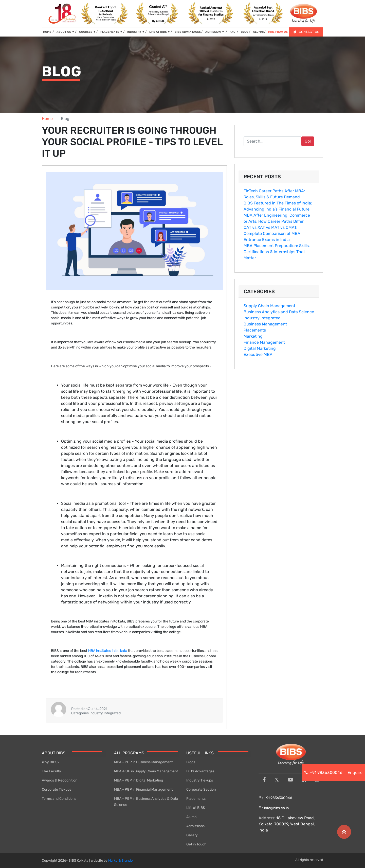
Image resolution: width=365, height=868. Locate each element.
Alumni (192, 817)
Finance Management (264, 342)
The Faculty (51, 771)
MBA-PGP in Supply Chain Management (146, 771)
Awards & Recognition (60, 780)
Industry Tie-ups (200, 780)
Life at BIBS (196, 808)
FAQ (233, 32)
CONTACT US (306, 32)
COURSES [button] (87, 32)
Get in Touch (196, 844)
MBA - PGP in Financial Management (143, 789)
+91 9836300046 (278, 798)
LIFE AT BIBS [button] (160, 32)
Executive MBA (258, 354)
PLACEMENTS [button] (112, 32)
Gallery (192, 835)
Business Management (265, 324)
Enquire (355, 772)
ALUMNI (258, 32)
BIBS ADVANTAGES (188, 32)
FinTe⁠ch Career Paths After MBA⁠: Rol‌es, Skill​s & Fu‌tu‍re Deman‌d (274, 194)
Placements (255, 330)
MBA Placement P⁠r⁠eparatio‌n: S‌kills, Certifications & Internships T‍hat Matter (277, 252)
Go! (308, 141)
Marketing (253, 336)
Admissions (195, 826)
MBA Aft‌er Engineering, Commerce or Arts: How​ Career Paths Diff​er (277, 218)
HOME (49, 32)
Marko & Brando (121, 861)
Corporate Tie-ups (57, 789)
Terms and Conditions (59, 799)
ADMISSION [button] (215, 32)
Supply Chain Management (269, 306)
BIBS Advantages (200, 771)
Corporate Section (201, 789)
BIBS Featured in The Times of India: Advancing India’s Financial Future (278, 206)
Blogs (191, 762)
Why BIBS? (51, 762)
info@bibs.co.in (276, 808)
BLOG (245, 32)
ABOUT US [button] (66, 32)
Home (47, 119)
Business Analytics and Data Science (279, 312)
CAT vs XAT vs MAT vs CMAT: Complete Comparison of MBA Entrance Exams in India (272, 233)
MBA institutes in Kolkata (108, 651)
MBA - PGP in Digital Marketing (139, 780)
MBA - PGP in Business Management (143, 762)
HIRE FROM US (278, 32)
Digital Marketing (260, 348)
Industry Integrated (262, 318)
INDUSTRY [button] (136, 32)
